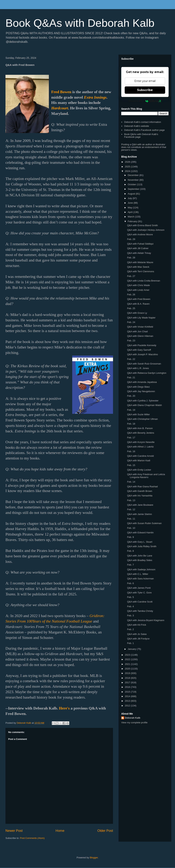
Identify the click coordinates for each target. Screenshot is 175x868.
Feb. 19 (131, 410)
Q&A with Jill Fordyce (138, 639)
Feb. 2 (130, 629)
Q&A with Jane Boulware (140, 505)
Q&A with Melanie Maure (140, 262)
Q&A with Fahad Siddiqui (140, 244)
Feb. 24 (131, 322)
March (131, 217)
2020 (128, 669)
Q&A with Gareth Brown (140, 491)
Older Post (105, 831)
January (132, 649)
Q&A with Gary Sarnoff (139, 350)
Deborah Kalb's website (137, 126)
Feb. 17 (131, 438)
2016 (128, 687)
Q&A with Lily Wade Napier (141, 318)
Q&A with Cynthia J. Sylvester (143, 401)
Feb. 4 (130, 606)
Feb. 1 (130, 643)
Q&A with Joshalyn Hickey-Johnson (146, 230)
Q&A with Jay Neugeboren (141, 391)
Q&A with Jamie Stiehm (139, 514)
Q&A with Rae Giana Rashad (142, 486)
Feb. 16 (131, 451)
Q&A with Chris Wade (138, 285)
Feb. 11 (131, 519)
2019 (128, 673)
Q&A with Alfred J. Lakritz (140, 447)
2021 (128, 664)
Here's (64, 708)
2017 (128, 682)
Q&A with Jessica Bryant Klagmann (146, 620)
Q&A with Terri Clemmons (141, 271)
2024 (128, 171)
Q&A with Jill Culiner (138, 248)
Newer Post (14, 831)
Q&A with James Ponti (139, 588)
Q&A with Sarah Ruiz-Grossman (144, 364)
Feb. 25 (131, 308)
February (133, 221)
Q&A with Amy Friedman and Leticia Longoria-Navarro (146, 476)
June (131, 203)
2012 (128, 706)
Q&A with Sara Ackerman (140, 579)
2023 (128, 655)
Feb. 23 (131, 341)
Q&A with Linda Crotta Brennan (144, 281)
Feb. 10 (131, 528)
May (130, 208)
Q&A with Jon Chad (137, 331)
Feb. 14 (131, 482)
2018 (128, 678)
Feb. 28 (131, 258)
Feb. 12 (131, 509)
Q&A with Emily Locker (139, 470)
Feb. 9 (130, 537)
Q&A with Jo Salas (137, 634)
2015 (128, 692)
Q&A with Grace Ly (137, 313)
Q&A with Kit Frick (137, 625)
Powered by (145, 101)
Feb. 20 (131, 396)
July (130, 198)
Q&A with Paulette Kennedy (142, 345)
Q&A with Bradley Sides (140, 560)
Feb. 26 (131, 295)
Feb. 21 (131, 377)
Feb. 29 (131, 239)
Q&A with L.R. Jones (138, 368)
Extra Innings (95, 97)
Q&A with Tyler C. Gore (139, 593)
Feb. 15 (131, 465)
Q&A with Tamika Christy (140, 611)
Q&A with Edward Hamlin (140, 533)
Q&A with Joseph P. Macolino (142, 354)
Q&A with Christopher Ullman (142, 419)
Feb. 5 (130, 597)
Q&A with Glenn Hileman (140, 336)
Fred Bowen (61, 92)
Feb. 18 (131, 424)
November (134, 180)
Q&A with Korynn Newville (141, 442)
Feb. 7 (130, 565)
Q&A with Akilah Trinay (139, 253)
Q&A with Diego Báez (138, 387)
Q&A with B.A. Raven (138, 304)
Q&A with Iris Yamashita (140, 496)
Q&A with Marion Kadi (139, 460)
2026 (128, 162)
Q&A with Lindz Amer (138, 290)
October (132, 184)
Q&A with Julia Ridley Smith (142, 546)
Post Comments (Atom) (32, 838)
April (131, 212)
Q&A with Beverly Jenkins (141, 433)
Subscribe (145, 90)
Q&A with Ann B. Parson (140, 428)
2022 (128, 659)
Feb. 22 (131, 359)
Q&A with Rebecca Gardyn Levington (147, 373)
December (134, 175)
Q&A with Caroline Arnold (140, 456)
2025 (128, 167)
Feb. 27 (131, 276)
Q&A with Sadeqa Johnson (141, 569)
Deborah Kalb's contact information (143, 122)
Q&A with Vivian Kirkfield (140, 327)
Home (60, 831)
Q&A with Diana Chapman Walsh (144, 405)
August (132, 194)
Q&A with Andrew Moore (140, 234)
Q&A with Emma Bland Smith (142, 225)
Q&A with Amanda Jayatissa (142, 382)
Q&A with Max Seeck (138, 267)
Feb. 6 (130, 583)
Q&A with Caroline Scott (140, 602)
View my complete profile (134, 723)
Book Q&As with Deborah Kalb (80, 23)
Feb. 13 (131, 500)
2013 (128, 701)
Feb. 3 (130, 616)
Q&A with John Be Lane (140, 556)
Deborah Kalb (133, 718)
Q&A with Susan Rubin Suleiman (144, 523)
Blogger (94, 858)
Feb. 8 (130, 551)
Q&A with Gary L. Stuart (140, 542)
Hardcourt (60, 108)
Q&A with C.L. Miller (138, 574)
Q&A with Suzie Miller (138, 414)
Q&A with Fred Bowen (139, 299)
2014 (128, 696)
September (134, 189)
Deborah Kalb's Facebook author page (144, 130)
